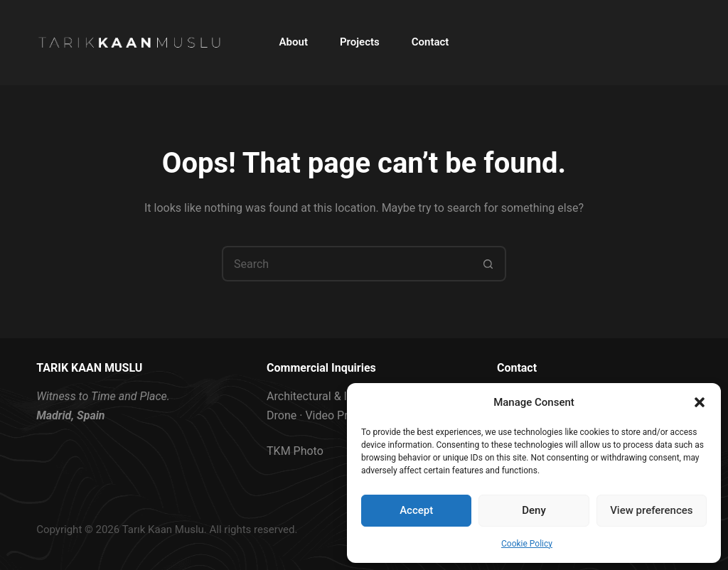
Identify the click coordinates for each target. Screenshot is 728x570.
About (294, 42)
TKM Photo (295, 451)
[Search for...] (346, 264)
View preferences (651, 510)
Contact (430, 42)
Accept (416, 510)
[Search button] (488, 264)
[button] (700, 402)
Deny (534, 510)
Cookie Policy (527, 544)
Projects (360, 42)
